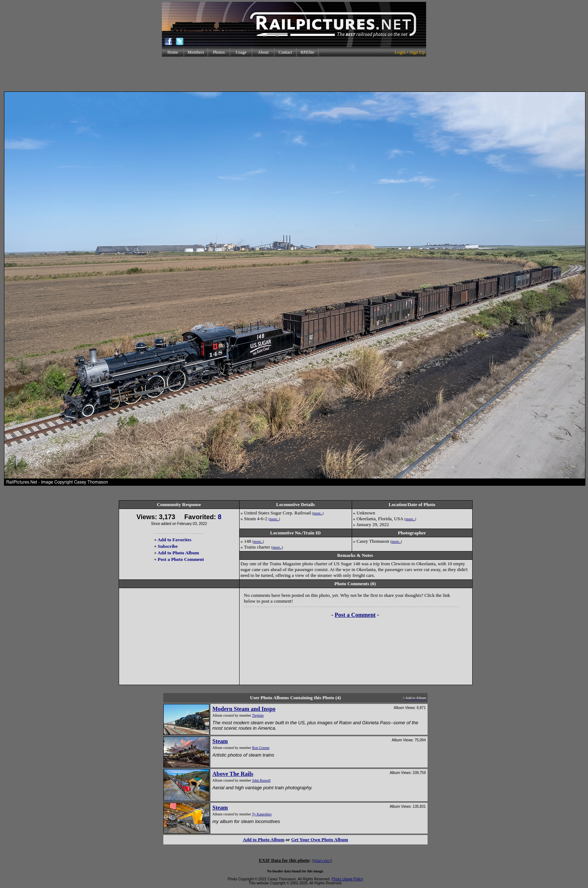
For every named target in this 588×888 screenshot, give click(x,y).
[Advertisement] (294, 74)
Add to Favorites (174, 540)
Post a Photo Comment (181, 559)
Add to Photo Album (178, 553)
